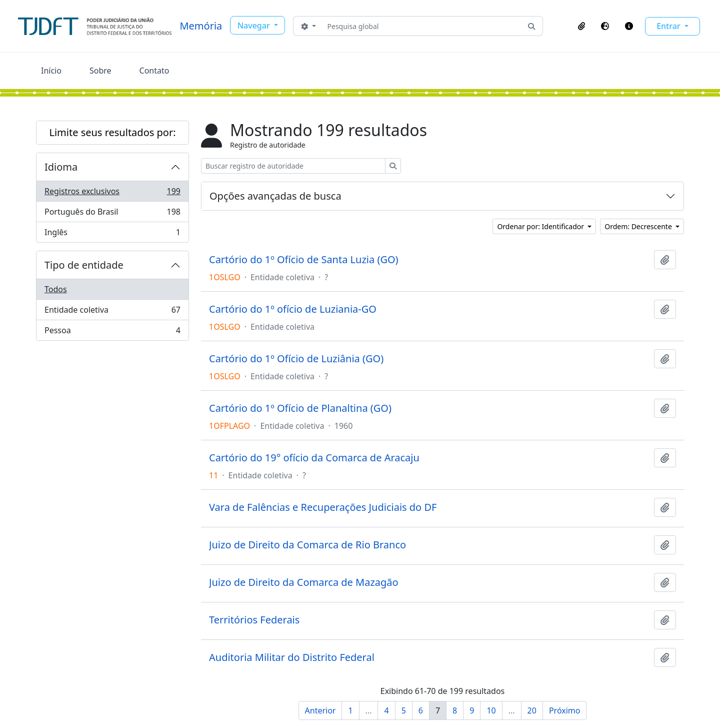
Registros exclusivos (112, 193)
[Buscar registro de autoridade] (293, 166)
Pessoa (112, 332)
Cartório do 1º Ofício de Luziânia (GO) (296, 359)
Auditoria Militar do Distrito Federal (292, 657)
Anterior (320, 710)
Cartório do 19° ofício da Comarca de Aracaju (314, 458)
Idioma (61, 167)
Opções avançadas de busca (275, 196)
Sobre (100, 71)
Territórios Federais (254, 620)
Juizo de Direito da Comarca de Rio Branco (307, 545)
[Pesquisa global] (422, 26)
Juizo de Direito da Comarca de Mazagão (304, 582)
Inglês (112, 234)
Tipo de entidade (84, 265)
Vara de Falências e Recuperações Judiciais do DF (323, 507)
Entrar (669, 26)
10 (491, 710)
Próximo (565, 710)
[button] (581, 26)
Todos (56, 289)
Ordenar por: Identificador (541, 226)
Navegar (255, 26)
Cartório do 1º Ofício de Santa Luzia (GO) (304, 260)
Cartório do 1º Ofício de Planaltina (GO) (300, 408)
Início (51, 71)
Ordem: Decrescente (639, 226)
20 (532, 710)
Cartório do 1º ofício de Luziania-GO (293, 309)
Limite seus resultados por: (112, 132)
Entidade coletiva (112, 312)
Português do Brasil (112, 214)
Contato (154, 71)
